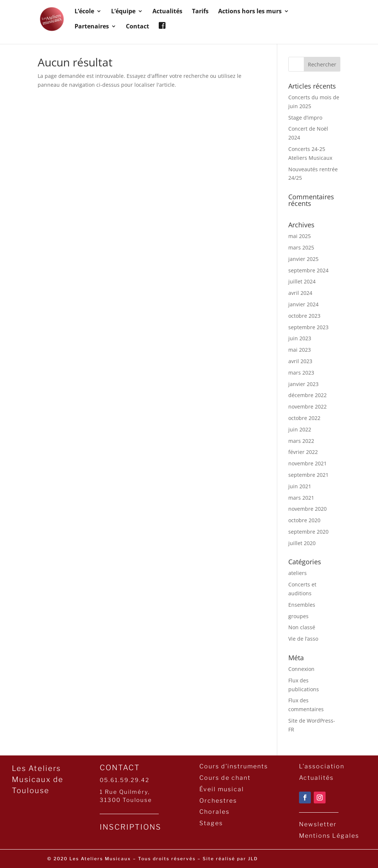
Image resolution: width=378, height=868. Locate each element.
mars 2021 (301, 498)
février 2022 (303, 452)
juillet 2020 (302, 543)
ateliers (298, 573)
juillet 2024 (302, 281)
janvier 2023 (303, 384)
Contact (138, 27)
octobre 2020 (304, 520)
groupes (298, 616)
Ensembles (302, 605)
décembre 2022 (307, 395)
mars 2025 (301, 247)
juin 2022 (300, 429)
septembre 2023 (308, 327)
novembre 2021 (307, 463)
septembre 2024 (308, 270)
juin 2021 (300, 486)
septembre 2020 (308, 532)
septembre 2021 (308, 475)
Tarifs (200, 12)
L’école (84, 12)
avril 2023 (300, 361)
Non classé (302, 627)
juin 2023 (300, 338)
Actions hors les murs (250, 12)
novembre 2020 (307, 509)
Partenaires (92, 27)
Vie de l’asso (303, 639)
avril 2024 (300, 293)
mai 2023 (300, 350)
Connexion (301, 669)
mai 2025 (300, 236)
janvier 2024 (303, 304)
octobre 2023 (304, 316)
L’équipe (123, 12)
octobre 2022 (304, 418)
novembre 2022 (307, 407)
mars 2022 (301, 441)
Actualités (167, 12)
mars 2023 (301, 373)
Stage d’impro (305, 118)
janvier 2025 (303, 259)
